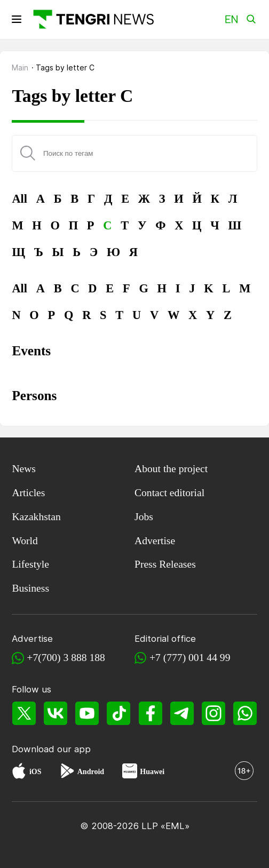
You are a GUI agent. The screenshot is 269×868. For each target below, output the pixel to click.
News (24, 469)
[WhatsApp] (245, 714)
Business (30, 588)
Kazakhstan (36, 517)
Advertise (155, 541)
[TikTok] (119, 714)
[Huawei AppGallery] (130, 772)
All (19, 199)
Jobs (144, 517)
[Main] (92, 19)
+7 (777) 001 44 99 (190, 658)
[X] (24, 714)
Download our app (51, 749)
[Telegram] (182, 714)
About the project (171, 469)
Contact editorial (169, 493)
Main (20, 67)
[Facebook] (150, 714)
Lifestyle (30, 564)
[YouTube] (87, 714)
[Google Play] (67, 772)
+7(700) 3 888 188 (66, 658)
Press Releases (165, 564)
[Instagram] (214, 714)
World (25, 541)
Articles (28, 493)
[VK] (56, 714)
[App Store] (19, 772)
